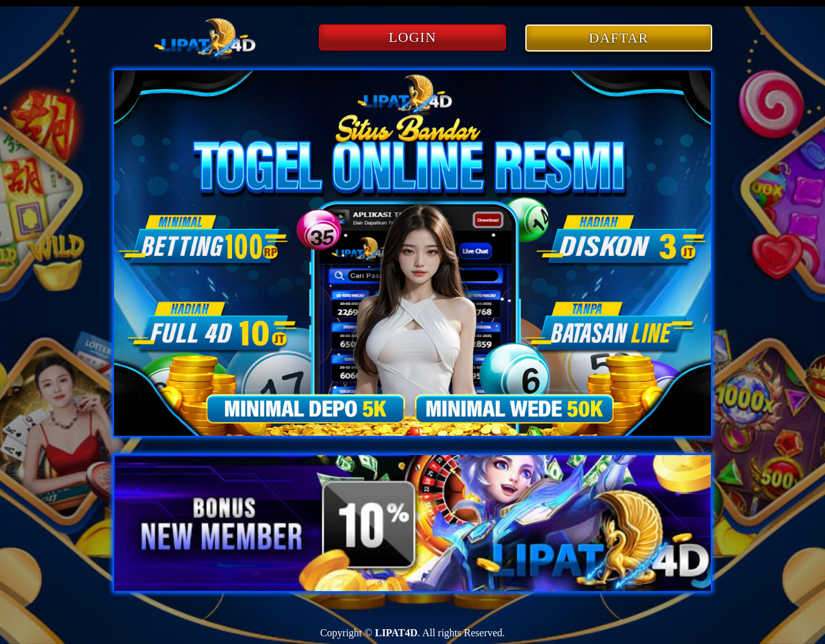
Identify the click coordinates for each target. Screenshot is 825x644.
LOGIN (412, 37)
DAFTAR (619, 38)
